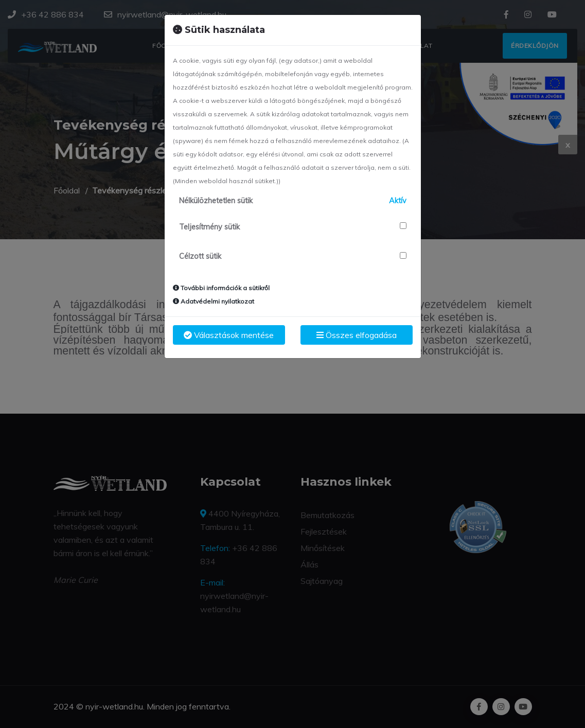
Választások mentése (229, 335)
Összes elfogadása (357, 335)
